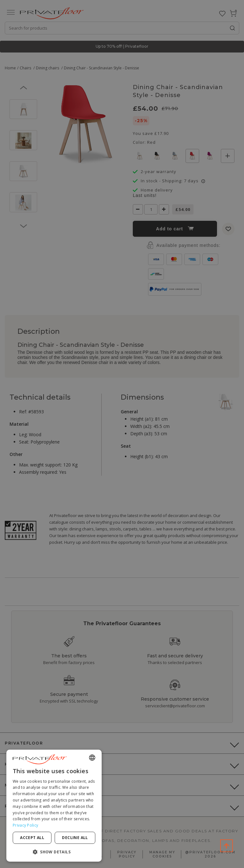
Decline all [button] (75, 838)
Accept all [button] (32, 838)
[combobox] (92, 758)
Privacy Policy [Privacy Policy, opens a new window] (25, 825)
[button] (54, 852)
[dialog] (54, 806)
